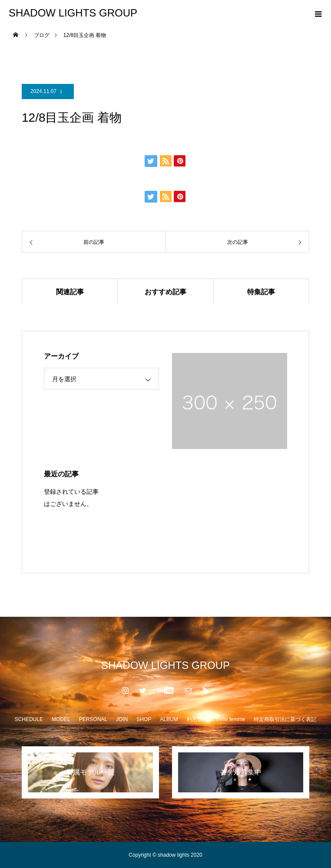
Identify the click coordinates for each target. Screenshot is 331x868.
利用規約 (197, 719)
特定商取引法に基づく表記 (285, 719)
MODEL (61, 719)
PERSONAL (93, 719)
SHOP (144, 719)
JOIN (122, 719)
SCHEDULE (29, 719)
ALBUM (169, 719)
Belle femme (231, 719)
